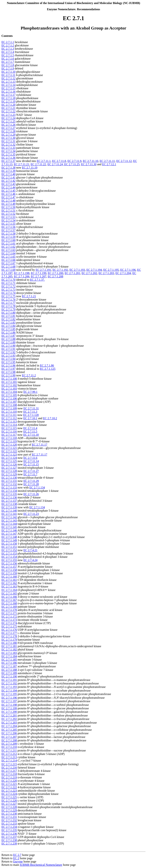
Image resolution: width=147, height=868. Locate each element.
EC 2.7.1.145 (9, 527)
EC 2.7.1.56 (8, 227)
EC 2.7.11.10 (90, 161)
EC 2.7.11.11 (107, 161)
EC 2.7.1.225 (9, 797)
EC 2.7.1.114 (9, 425)
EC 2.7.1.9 (8, 68)
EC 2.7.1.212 (9, 754)
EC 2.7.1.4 (8, 52)
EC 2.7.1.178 (9, 636)
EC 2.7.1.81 (8, 316)
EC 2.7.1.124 (9, 458)
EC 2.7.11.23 (31, 514)
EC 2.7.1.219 (9, 777)
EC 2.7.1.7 (8, 62)
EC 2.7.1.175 (9, 626)
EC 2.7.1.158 (9, 570)
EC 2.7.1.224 (9, 794)
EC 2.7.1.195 (111, 270)
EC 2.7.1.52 (8, 214)
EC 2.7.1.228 (9, 807)
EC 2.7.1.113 (9, 422)
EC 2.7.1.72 (8, 286)
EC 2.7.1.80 (8, 313)
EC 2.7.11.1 (44, 161)
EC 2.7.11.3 (30, 412)
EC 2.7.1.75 (8, 296)
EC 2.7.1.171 (9, 613)
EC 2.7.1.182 (9, 649)
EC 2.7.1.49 (8, 204)
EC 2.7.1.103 (9, 389)
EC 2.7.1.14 (8, 85)
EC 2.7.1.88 (8, 339)
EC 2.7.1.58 (8, 234)
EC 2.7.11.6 (30, 458)
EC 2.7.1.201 (72, 273)
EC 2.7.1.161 (9, 580)
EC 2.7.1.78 (8, 306)
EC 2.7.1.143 (9, 520)
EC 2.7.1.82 (8, 319)
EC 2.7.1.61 (8, 243)
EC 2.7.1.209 (9, 744)
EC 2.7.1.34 (8, 151)
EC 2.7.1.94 (8, 359)
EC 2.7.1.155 (9, 560)
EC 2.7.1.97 (8, 369)
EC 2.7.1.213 (9, 757)
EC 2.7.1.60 (8, 240)
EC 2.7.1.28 (8, 131)
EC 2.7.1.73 (8, 290)
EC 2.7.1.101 (9, 382)
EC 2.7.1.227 (9, 804)
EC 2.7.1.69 (8, 270)
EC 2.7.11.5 (30, 431)
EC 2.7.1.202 (89, 273)
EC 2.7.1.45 (8, 191)
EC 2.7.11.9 (75, 161)
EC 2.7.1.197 (9, 701)
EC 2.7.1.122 (9, 451)
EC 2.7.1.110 (9, 412)
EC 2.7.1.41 (8, 177)
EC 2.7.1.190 (9, 676)
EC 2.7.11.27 (31, 471)
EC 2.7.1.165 (9, 593)
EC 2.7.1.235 (9, 830)
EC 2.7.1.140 (9, 511)
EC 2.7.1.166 (9, 597)
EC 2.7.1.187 (9, 667)
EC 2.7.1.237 (9, 837)
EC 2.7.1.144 (9, 524)
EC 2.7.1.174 (9, 623)
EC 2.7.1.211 (9, 751)
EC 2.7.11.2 (29, 375)
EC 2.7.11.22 (38, 164)
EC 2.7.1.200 (55, 273)
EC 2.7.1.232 (9, 820)
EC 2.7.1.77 (8, 303)
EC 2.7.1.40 (8, 174)
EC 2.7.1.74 (8, 293)
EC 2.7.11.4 (30, 428)
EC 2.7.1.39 (8, 171)
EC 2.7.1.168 (9, 603)
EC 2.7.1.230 (9, 814)
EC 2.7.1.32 (8, 144)
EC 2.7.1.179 (9, 640)
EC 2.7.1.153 (9, 553)
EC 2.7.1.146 (9, 530)
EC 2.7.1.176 (9, 630)
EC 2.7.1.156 (9, 563)
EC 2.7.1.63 (8, 250)
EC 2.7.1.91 (8, 349)
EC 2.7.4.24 (30, 560)
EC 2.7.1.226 (9, 800)
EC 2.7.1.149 (9, 540)
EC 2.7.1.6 (8, 59)
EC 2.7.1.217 (9, 771)
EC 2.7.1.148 (9, 537)
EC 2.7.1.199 (38, 273)
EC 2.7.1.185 (9, 660)
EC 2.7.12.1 (109, 164)
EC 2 (16, 858)
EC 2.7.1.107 (9, 402)
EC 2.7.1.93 (8, 356)
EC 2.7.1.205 (9, 730)
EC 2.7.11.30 (89, 164)
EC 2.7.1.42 (8, 181)
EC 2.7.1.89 (8, 342)
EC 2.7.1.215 (9, 764)
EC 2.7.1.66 (8, 260)
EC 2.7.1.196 (128, 270)
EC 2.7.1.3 (8, 49)
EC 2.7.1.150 (9, 544)
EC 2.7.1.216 (9, 767)
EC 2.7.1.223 (9, 791)
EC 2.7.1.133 (9, 488)
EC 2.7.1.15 (8, 88)
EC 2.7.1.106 (9, 398)
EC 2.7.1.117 (9, 435)
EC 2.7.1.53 (8, 217)
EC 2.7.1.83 (8, 323)
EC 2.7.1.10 (8, 72)
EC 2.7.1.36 (8, 158)
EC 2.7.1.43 (8, 184)
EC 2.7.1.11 (8, 75)
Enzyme (18, 861)
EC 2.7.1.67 (8, 263)
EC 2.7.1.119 (9, 441)
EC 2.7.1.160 (9, 577)
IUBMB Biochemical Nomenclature (41, 865)
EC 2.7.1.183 (9, 653)
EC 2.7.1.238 (9, 840)
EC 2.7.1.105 (9, 395)
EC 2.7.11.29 (31, 481)
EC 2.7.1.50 (8, 207)
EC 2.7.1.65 (8, 257)
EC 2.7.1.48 (8, 201)
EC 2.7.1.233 (9, 824)
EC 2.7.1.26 (8, 125)
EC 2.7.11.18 (31, 435)
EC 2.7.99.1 (30, 392)
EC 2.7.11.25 (72, 164)
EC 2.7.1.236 (9, 834)
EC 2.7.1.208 (55, 276)
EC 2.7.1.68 (8, 267)
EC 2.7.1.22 (8, 111)
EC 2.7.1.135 (9, 494)
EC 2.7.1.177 (9, 633)
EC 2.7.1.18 (8, 98)
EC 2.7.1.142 (9, 517)
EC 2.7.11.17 (40, 445)
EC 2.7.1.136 (9, 497)
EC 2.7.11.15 (31, 464)
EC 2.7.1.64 (8, 253)
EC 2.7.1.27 (8, 128)
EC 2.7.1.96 (8, 365)
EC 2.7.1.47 (8, 197)
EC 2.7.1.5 (8, 55)
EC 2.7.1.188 (9, 670)
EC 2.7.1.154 (9, 557)
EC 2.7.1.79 (8, 309)
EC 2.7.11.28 (31, 484)
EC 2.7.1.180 (9, 643)
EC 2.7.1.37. (37, 280)
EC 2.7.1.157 (9, 567)
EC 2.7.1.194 (94, 270)
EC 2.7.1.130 (9, 478)
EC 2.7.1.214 (9, 761)
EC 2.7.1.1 (8, 42)
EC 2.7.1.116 (9, 431)
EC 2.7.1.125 (48, 369)
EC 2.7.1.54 (8, 220)
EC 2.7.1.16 (8, 92)
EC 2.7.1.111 (9, 415)
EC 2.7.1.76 (8, 300)
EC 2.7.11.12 (124, 161)
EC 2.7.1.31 (8, 141)
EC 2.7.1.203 (106, 273)
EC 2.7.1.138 (9, 504)
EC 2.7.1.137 (9, 501)
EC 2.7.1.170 (9, 610)
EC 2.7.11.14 (31, 461)
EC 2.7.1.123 (9, 455)
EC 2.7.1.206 (22, 276)
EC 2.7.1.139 (9, 507)
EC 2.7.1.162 (9, 583)
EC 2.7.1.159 (9, 573)
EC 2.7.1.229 (9, 810)
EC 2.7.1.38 (8, 168)
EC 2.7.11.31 (31, 408)
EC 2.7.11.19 (30, 168)
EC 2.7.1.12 (8, 78)
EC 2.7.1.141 (9, 514)
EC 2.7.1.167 (9, 600)
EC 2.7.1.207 (38, 276)
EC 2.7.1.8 (8, 65)
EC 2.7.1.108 (9, 405)
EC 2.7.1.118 (9, 438)
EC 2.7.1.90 (8, 346)
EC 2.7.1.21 (8, 108)
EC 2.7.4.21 (30, 550)
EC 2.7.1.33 (8, 148)
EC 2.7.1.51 (8, 210)
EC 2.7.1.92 (8, 352)
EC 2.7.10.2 (50, 418)
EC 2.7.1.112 (9, 418)
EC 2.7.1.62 (8, 247)
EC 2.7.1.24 (8, 118)
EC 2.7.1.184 (9, 656)
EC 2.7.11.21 (21, 164)
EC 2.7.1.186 (9, 663)
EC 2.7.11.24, (56, 164)
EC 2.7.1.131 (9, 481)
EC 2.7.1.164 (9, 590)
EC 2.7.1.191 (43, 270)
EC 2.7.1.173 (9, 620)
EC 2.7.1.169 (9, 607)
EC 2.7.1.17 (8, 95)
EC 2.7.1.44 (8, 187)
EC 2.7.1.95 (8, 362)
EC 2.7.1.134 (37, 488)
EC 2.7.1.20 (8, 105)
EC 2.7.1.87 (8, 336)
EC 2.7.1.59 (8, 237)
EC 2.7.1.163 (9, 586)
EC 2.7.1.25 (8, 121)
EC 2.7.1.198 (22, 273)
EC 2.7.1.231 (9, 817)
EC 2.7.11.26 (31, 494)
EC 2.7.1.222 (9, 787)
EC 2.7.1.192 (60, 270)
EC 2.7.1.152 (9, 550)
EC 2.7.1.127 (9, 468)
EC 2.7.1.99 (8, 375)
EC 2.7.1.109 (9, 408)
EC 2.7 (17, 855)
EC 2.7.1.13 (8, 82)
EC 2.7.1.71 (8, 283)
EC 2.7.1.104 (9, 392)
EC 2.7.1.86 (8, 332)
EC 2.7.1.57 (8, 230)
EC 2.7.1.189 (9, 673)
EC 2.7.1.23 (8, 115)
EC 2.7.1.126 (9, 464)
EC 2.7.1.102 (9, 385)
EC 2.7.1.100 (9, 379)
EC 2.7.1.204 (123, 273)
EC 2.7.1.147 (9, 534)
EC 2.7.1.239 (9, 844)
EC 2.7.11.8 (59, 161)
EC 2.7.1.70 (8, 280)
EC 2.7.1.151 (9, 547)
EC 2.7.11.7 (30, 474)
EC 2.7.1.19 (8, 101)
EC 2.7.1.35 (8, 154)
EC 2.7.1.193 (77, 270)
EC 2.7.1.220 (9, 781)
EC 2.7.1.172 (9, 617)
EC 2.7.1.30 (8, 138)
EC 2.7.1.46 (8, 194)
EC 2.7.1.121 (9, 448)
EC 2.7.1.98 (8, 372)
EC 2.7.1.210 (9, 747)
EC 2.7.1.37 (8, 161)
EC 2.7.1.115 (9, 428)
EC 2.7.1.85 (8, 329)
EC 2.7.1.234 (9, 827)
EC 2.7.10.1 (30, 418)
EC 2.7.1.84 (8, 326)
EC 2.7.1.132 (9, 484)
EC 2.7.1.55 (8, 224)
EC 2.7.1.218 (9, 774)
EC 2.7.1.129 (9, 474)
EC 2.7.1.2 (8, 45)
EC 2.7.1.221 (9, 784)
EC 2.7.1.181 (9, 646)
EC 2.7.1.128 (31, 415)
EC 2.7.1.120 (9, 445)
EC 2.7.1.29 (8, 135)
